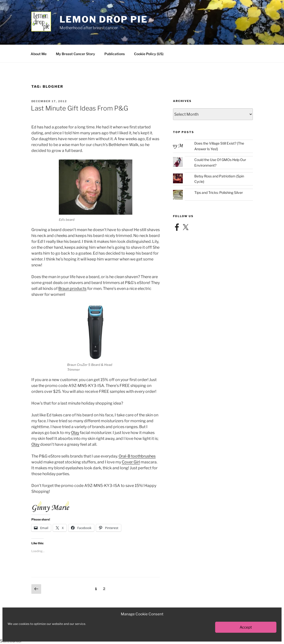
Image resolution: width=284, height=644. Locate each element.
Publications (115, 54)
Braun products (72, 289)
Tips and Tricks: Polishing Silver (219, 192)
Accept (246, 627)
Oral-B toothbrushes (137, 456)
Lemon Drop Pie (104, 19)
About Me (39, 54)
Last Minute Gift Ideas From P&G (80, 108)
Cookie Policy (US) (149, 54)
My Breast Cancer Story (75, 54)
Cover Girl (131, 462)
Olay (75, 433)
